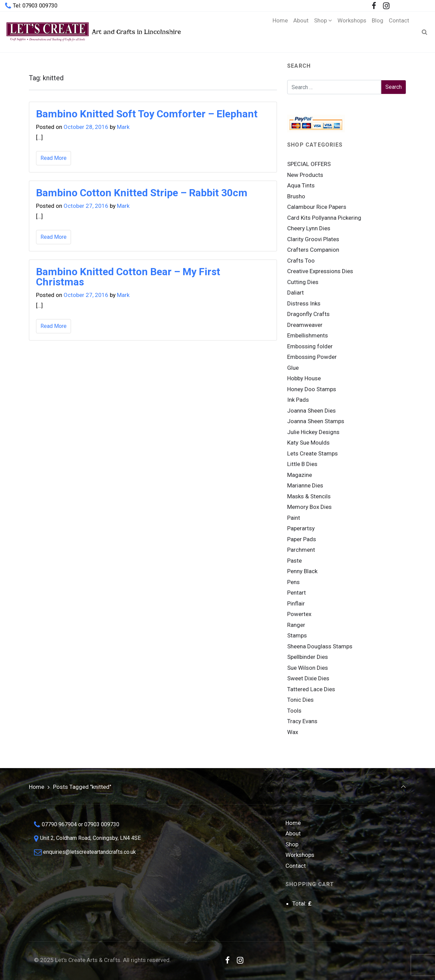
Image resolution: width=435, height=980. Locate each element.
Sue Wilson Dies (308, 668)
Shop (292, 844)
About (293, 833)
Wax (293, 732)
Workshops (300, 855)
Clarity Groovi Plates (313, 239)
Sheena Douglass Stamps (320, 646)
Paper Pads (302, 539)
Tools (294, 711)
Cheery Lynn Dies (309, 228)
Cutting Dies (303, 282)
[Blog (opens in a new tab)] (378, 32)
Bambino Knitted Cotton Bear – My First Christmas (128, 277)
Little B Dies (302, 464)
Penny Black (302, 571)
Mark (123, 127)
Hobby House (304, 378)
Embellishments (308, 335)
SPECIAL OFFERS (309, 164)
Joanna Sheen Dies (311, 411)
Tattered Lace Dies (311, 689)
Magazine (300, 475)
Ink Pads (298, 400)
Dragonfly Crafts (308, 314)
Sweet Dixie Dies (308, 678)
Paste (294, 561)
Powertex (299, 614)
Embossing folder (310, 346)
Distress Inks (304, 303)
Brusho (296, 196)
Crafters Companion (313, 250)
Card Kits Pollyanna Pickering (324, 218)
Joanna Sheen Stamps (316, 421)
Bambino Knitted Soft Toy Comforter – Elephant (147, 114)
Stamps (297, 635)
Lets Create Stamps (312, 453)
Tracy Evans (302, 721)
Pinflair (296, 603)
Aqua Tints (301, 185)
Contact (296, 866)
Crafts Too (301, 261)
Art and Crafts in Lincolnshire (93, 32)
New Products (305, 175)
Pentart (297, 593)
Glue (293, 368)
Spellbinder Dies (308, 657)
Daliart (295, 293)
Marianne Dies (305, 485)
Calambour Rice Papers (317, 207)
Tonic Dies (300, 700)
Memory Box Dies (309, 507)
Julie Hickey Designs (313, 432)
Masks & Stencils (309, 496)
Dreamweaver (305, 325)
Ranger (296, 625)
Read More (54, 158)
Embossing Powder (312, 357)
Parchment (301, 550)
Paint (294, 518)
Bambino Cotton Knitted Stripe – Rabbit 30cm (142, 193)
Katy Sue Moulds (308, 443)
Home (37, 787)
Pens (293, 582)
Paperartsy (301, 528)
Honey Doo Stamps (312, 389)
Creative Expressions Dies (320, 271)
